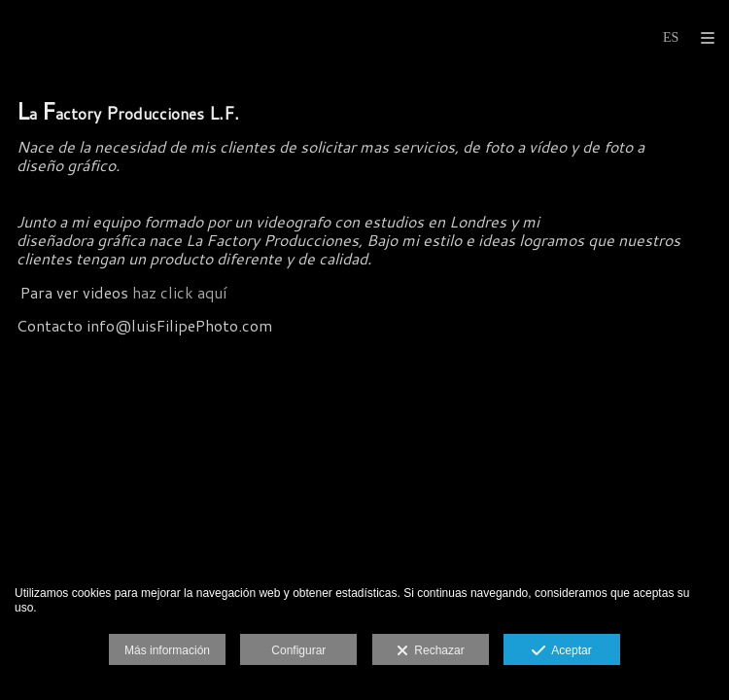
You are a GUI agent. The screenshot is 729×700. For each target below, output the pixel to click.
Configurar (298, 650)
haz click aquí (179, 292)
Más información (167, 650)
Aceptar (561, 651)
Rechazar (431, 651)
